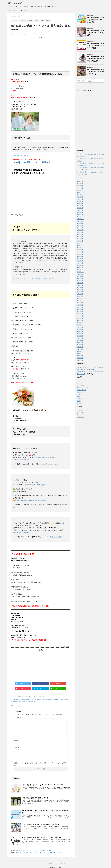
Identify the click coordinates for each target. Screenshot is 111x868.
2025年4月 (80, 208)
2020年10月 (80, 327)
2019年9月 (80, 356)
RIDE (56, 699)
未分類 (79, 393)
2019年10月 (80, 354)
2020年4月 (80, 341)
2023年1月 (80, 268)
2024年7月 (80, 228)
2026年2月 (80, 186)
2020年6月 (80, 336)
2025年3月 (80, 211)
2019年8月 (80, 358)
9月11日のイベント (29, 699)
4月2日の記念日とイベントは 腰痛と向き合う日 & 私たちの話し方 (96, 59)
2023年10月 (80, 248)
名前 (16, 741)
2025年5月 (80, 206)
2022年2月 (80, 292)
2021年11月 (80, 299)
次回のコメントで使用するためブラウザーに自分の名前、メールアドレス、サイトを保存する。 (41, 764)
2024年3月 (80, 237)
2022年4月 (80, 288)
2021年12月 (80, 297)
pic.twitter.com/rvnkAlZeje (21, 460)
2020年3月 (80, 343)
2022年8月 (80, 279)
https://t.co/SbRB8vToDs (23, 500)
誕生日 (39, 697)
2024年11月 (80, 219)
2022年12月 (80, 270)
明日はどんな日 (15, 3)
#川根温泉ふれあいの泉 (44, 457)
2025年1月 (80, 215)
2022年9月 (80, 277)
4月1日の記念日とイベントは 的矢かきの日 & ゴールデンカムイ (96, 72)
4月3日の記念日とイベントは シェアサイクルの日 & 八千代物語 (96, 46)
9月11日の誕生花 (50, 699)
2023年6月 (80, 257)
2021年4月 (80, 314)
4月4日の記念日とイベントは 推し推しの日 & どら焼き (96, 33)
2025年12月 (80, 191)
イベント (15, 697)
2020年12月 (80, 323)
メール (17, 747)
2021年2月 (80, 319)
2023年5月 (80, 259)
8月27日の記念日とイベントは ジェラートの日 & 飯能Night (42, 837)
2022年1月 (80, 294)
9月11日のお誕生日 (18, 699)
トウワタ (61, 699)
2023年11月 (80, 246)
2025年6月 (80, 204)
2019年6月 (80, 361)
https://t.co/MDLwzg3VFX (39, 485)
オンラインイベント (83, 388)
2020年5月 (80, 339)
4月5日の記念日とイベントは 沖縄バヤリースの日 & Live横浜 (96, 20)
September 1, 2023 (56, 537)
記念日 (35, 697)
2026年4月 (80, 182)
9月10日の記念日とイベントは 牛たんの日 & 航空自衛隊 (34, 850)
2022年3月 (80, 290)
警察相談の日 (24, 702)
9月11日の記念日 (40, 699)
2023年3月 (80, 263)
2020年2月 (80, 345)
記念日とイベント (82, 399)
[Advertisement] (41, 51)
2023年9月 (80, 250)
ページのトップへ (65, 646)
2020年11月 (80, 325)
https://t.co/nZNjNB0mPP (21, 533)
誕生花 (43, 697)
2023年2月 (80, 266)
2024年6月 (80, 230)
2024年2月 (80, 239)
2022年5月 (80, 286)
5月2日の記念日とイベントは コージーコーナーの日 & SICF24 (42, 785)
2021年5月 (80, 312)
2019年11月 (80, 352)
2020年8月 (80, 332)
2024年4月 (80, 235)
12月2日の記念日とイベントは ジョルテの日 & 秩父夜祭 (40, 824)
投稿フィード (81, 413)
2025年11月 (80, 193)
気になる (30, 697)
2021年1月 (80, 321)
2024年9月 (80, 224)
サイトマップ (23, 10)
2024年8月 (80, 226)
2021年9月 (80, 303)
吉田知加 (66, 699)
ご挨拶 (79, 382)
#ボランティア (19, 480)
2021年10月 (80, 301)
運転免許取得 (32, 702)
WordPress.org (81, 417)
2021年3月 (80, 316)
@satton (19, 706)
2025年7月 (80, 202)
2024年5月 (80, 233)
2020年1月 (80, 347)
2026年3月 (80, 184)
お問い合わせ (12, 10)
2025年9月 (80, 197)
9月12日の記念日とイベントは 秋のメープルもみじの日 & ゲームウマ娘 (39, 853)
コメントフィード (82, 415)
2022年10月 (80, 275)
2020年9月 (80, 330)
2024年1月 (80, 241)
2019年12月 (80, 350)
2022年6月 (80, 283)
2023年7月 (80, 255)
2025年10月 (80, 195)
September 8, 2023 (53, 464)
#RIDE (54, 457)
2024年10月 (80, 222)
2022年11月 (80, 272)
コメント (18, 717)
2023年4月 (80, 261)
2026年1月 (80, 188)
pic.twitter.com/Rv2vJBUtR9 (39, 500)
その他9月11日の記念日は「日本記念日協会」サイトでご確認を (33, 278)
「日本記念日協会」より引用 (20, 155)
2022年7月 (80, 281)
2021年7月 (80, 308)
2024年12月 (80, 217)
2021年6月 (80, 310)
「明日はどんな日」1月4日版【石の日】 (35, 798)
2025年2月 (80, 213)
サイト (16, 754)
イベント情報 (81, 386)
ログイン (79, 411)
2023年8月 (80, 252)
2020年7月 (80, 334)
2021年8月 (80, 305)
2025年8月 (80, 200)
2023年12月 (80, 244)
